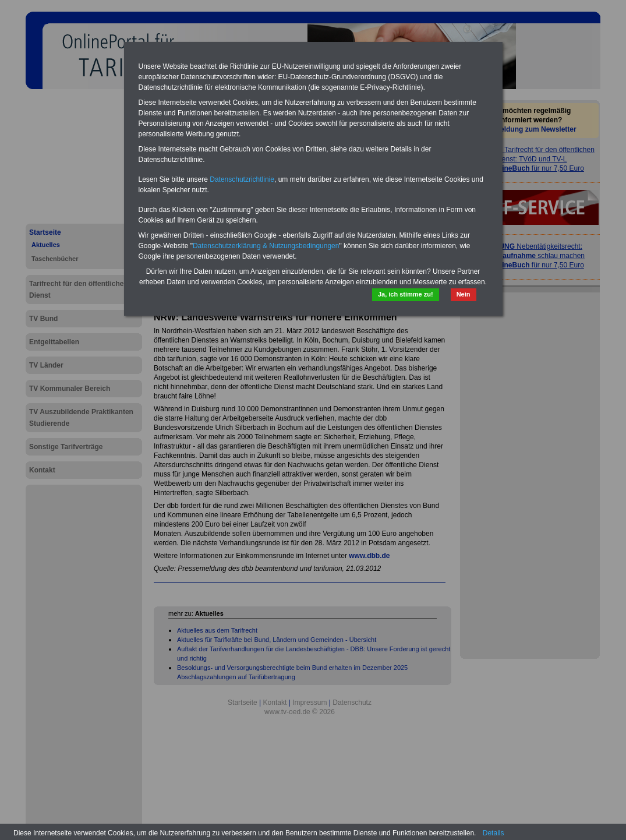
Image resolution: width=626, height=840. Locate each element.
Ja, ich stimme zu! (406, 294)
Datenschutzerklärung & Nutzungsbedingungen (266, 246)
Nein (464, 294)
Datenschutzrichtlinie (242, 179)
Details (494, 833)
